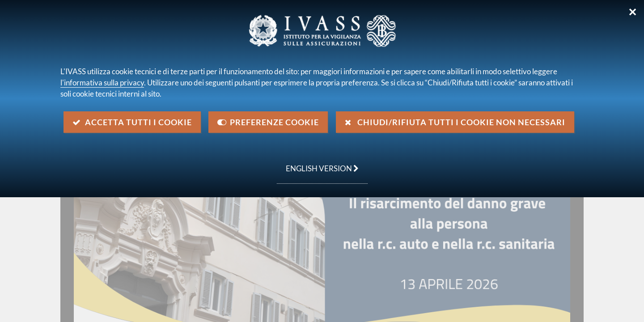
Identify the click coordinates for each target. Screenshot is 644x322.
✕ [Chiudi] (633, 12)
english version (318, 164)
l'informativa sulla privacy (102, 83)
